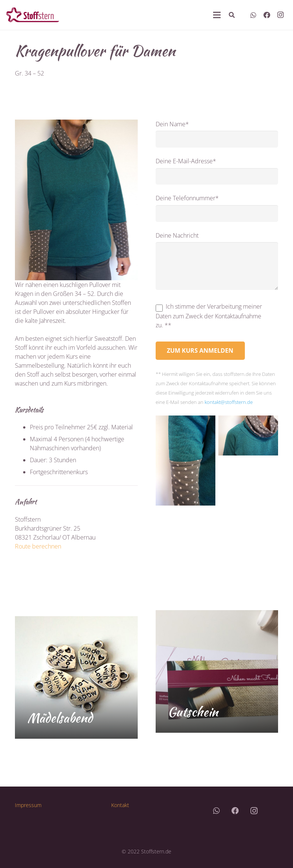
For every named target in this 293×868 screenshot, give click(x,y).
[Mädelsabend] (76, 678)
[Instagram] (280, 15)
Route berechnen (38, 546)
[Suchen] (232, 15)
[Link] (33, 15)
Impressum (28, 805)
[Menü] (217, 15)
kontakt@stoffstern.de (229, 402)
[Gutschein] (217, 672)
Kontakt (120, 805)
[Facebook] (267, 15)
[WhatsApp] (253, 15)
